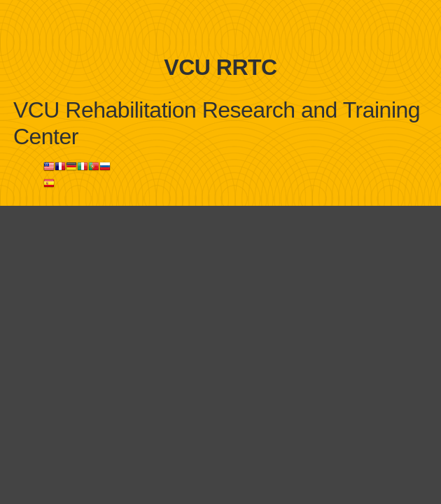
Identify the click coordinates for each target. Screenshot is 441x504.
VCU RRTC (220, 67)
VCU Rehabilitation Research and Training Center (217, 123)
